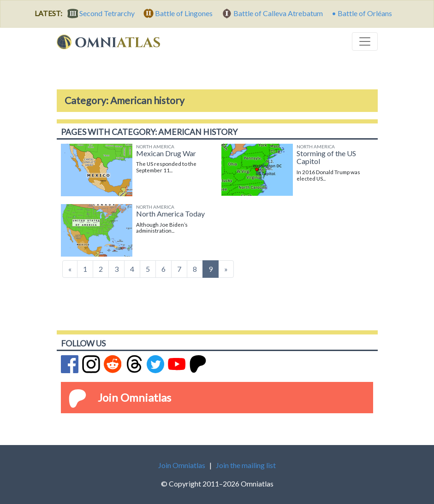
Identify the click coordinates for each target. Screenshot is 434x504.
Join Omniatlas (134, 397)
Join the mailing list (246, 465)
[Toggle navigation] (365, 41)
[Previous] (70, 269)
